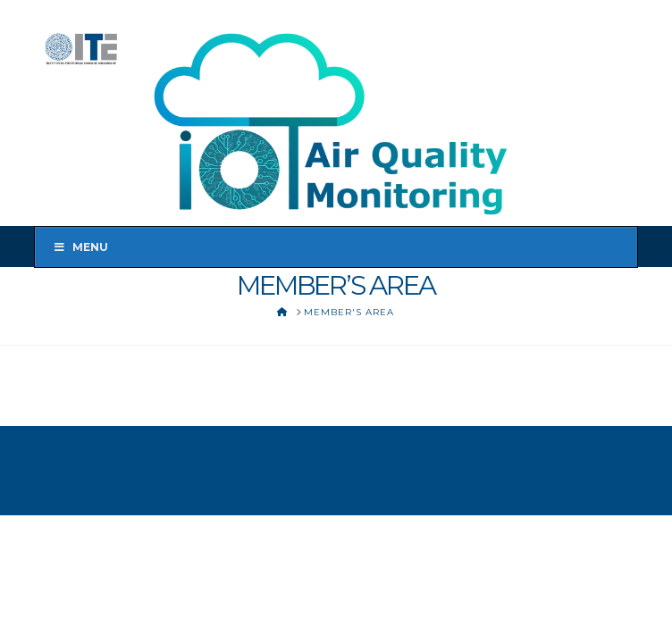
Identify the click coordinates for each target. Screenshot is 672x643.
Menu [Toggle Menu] (81, 247)
